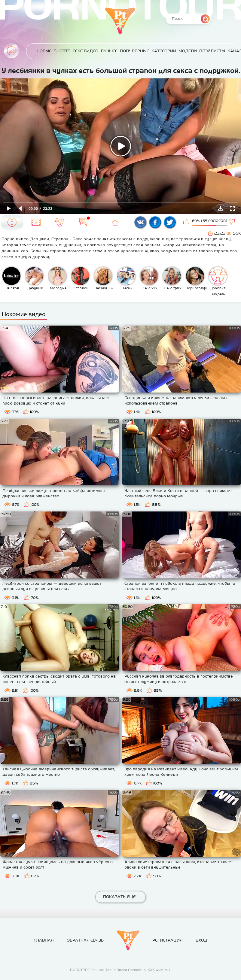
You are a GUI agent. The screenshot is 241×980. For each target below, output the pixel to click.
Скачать (221, 208)
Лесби (126, 278)
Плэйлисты (212, 51)
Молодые (58, 278)
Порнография (196, 278)
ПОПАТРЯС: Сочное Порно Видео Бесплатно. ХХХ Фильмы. (120, 970)
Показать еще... (121, 897)
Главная (11, 51)
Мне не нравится (232, 222)
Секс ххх (149, 278)
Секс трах (172, 278)
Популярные (134, 51)
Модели (188, 51)
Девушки (34, 278)
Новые (44, 51)
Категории (164, 51)
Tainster (11, 278)
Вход (201, 940)
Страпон (80, 278)
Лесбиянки (104, 278)
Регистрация (167, 940)
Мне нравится (187, 222)
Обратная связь (85, 940)
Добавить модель (218, 281)
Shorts (62, 51)
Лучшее (109, 51)
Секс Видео (85, 51)
